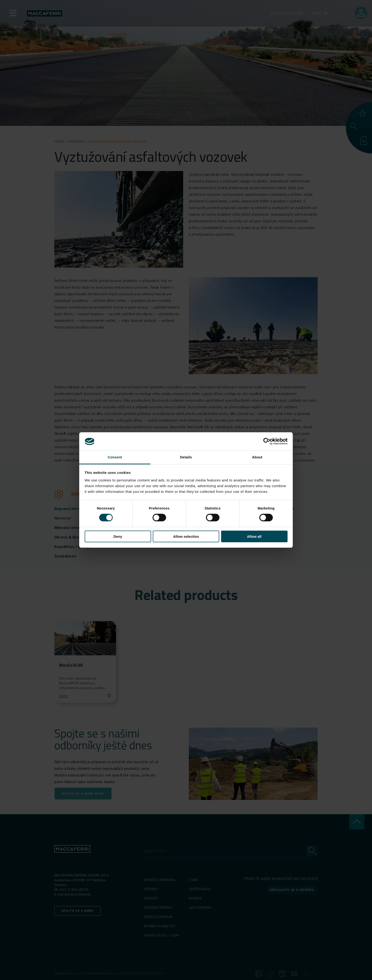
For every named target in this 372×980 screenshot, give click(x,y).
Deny (118, 536)
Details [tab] (186, 457)
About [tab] (257, 457)
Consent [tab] (115, 457)
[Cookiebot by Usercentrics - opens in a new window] (267, 441)
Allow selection (186, 536)
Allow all (254, 536)
